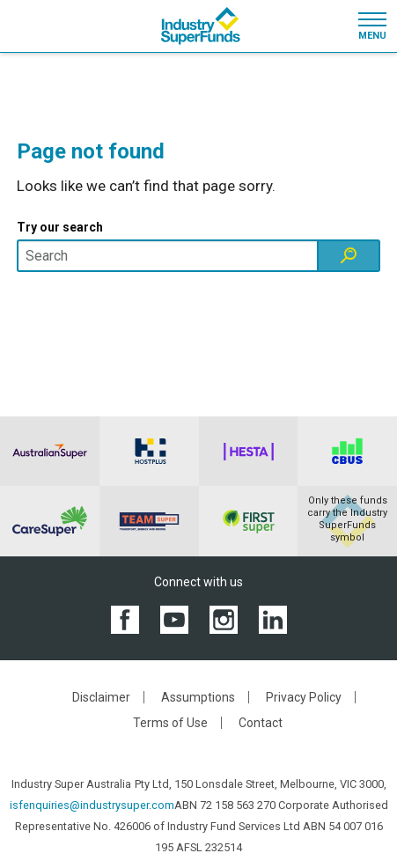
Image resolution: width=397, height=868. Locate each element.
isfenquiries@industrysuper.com (92, 805)
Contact (261, 723)
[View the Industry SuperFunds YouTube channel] (174, 619)
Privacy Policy (304, 697)
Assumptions (198, 697)
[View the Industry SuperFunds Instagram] (224, 619)
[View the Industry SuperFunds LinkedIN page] (273, 619)
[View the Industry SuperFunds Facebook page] (125, 619)
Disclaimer (101, 697)
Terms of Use (170, 723)
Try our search (60, 227)
